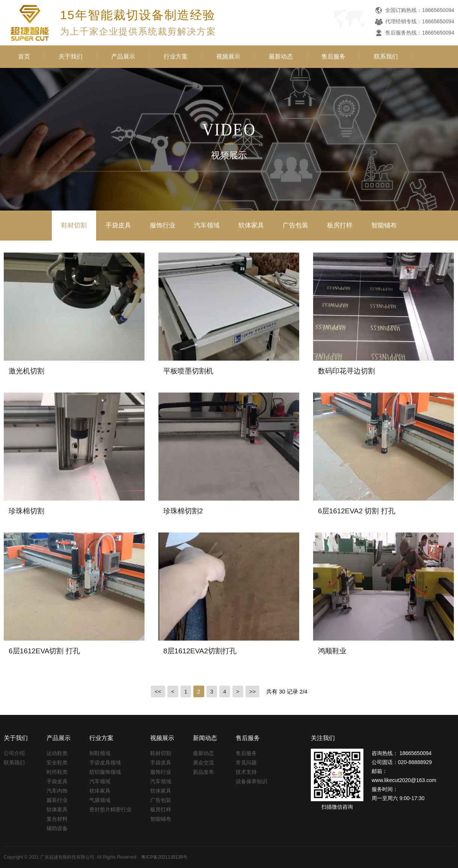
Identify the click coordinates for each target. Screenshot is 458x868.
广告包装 (295, 225)
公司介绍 (14, 753)
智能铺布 (384, 225)
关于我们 (71, 56)
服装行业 (57, 800)
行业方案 (176, 56)
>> (253, 691)
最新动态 (281, 56)
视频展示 (228, 56)
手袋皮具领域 (105, 763)
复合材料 (57, 819)
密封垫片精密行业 (110, 809)
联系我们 (386, 56)
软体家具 (251, 225)
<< (158, 691)
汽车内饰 (57, 791)
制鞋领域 (100, 753)
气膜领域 (100, 800)
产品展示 (123, 56)
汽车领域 (207, 225)
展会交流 (203, 763)
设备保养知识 (252, 781)
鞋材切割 (74, 225)
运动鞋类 (57, 753)
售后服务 (333, 56)
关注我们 (323, 738)
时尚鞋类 (57, 772)
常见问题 (246, 763)
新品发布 (203, 772)
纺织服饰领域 (105, 772)
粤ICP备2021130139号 (164, 857)
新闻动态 (205, 738)
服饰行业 (163, 225)
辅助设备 (57, 828)
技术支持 (246, 772)
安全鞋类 (57, 763)
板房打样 (340, 225)
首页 (24, 56)
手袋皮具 (118, 225)
